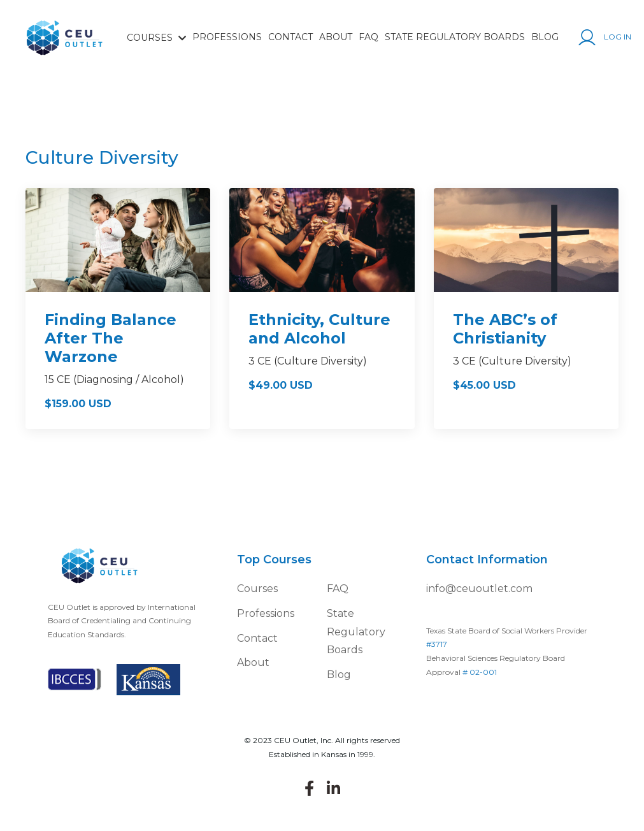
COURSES (156, 38)
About (336, 37)
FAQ (369, 37)
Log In (605, 37)
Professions (227, 37)
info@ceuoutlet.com (479, 589)
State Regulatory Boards (455, 37)
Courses (257, 589)
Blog (545, 37)
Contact (290, 37)
